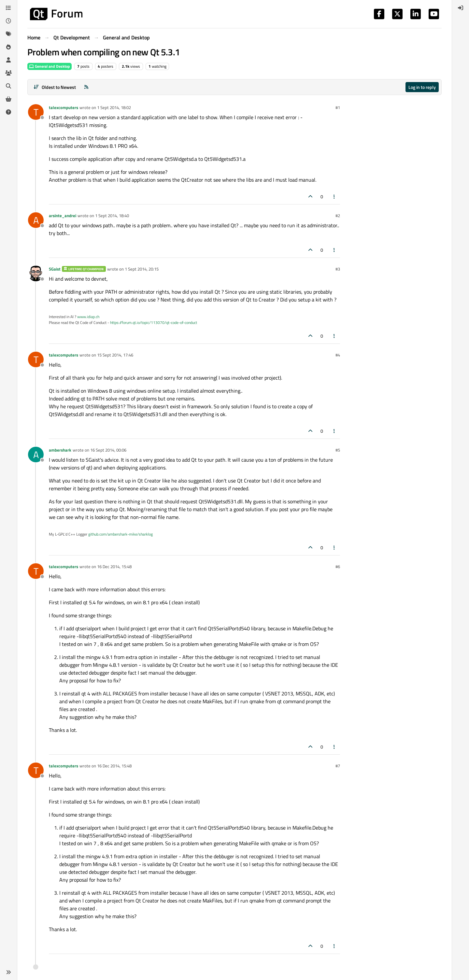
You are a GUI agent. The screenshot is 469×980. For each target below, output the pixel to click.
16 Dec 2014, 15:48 (114, 567)
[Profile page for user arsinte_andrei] (36, 220)
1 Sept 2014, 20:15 (142, 269)
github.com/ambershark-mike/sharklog (121, 534)
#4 (338, 355)
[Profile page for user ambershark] (36, 455)
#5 (338, 450)
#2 (338, 216)
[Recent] (8, 21)
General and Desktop (50, 66)
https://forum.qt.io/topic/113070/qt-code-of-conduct (154, 322)
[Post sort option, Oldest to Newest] (55, 87)
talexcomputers (64, 107)
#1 (338, 107)
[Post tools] (334, 196)
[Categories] (8, 8)
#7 (338, 766)
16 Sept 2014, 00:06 (108, 450)
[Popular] (8, 47)
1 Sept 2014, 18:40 (112, 216)
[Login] (461, 8)
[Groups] (8, 73)
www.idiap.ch (88, 317)
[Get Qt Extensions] (8, 99)
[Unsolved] (8, 112)
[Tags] (8, 34)
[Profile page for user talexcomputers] (36, 112)
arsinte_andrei (63, 216)
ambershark (60, 450)
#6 (338, 567)
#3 (338, 269)
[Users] (8, 60)
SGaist (55, 269)
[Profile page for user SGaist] (36, 273)
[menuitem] (461, 8)
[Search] (8, 86)
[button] (8, 972)
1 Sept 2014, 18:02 (114, 107)
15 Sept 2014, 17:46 (115, 355)
